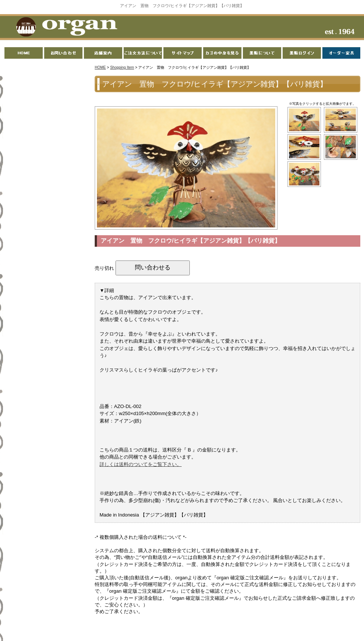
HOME (100, 67)
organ (65, 27)
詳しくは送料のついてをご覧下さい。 (141, 464)
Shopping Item (122, 67)
